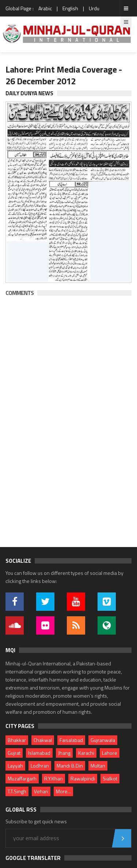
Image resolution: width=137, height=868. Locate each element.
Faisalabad (71, 740)
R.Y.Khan (54, 778)
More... (63, 791)
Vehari (41, 791)
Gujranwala (103, 740)
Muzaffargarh (22, 778)
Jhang (64, 753)
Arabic (45, 8)
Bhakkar (17, 740)
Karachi (86, 753)
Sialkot (110, 778)
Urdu (94, 8)
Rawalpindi (83, 778)
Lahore (110, 753)
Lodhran (40, 766)
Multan (98, 766)
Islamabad (39, 753)
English (70, 8)
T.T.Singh (17, 791)
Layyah (15, 766)
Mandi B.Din (70, 766)
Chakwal (43, 740)
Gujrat (14, 753)
